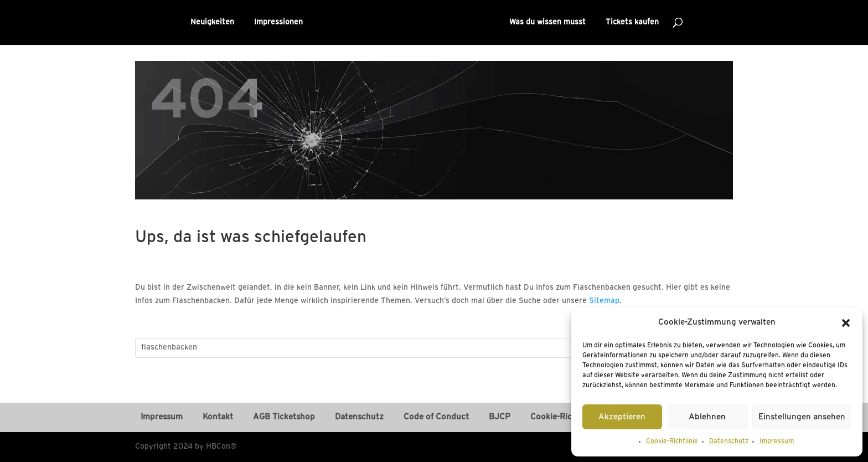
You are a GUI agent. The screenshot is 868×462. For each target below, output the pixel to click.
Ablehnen (707, 417)
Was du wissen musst (547, 22)
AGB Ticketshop (284, 417)
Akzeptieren (622, 417)
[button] (846, 323)
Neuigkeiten (212, 22)
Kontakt (218, 417)
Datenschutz (729, 441)
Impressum (777, 441)
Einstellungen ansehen (802, 417)
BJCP (500, 417)
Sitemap (604, 301)
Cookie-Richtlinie (672, 441)
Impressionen (278, 22)
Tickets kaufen (632, 22)
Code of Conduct (436, 417)
